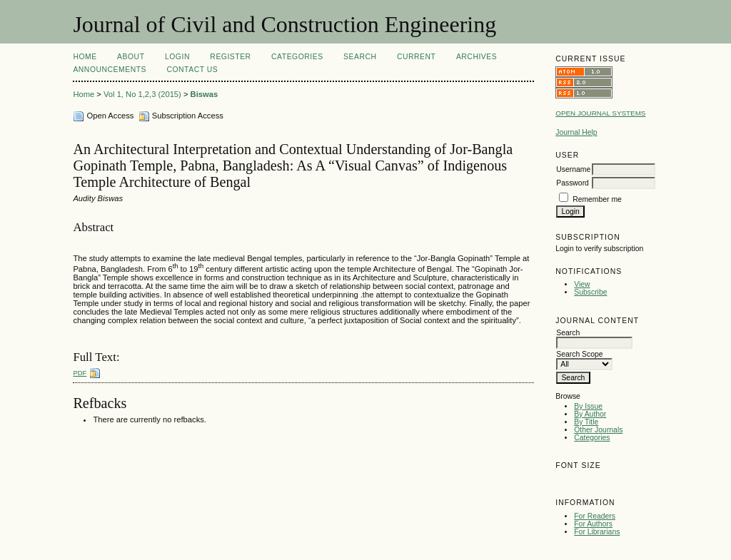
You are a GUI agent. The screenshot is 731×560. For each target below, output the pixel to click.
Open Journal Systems (600, 113)
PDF (80, 373)
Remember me (597, 199)
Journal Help (576, 132)
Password (573, 183)
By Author (590, 414)
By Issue (588, 406)
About (131, 57)
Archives (477, 57)
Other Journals (598, 430)
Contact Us (192, 70)
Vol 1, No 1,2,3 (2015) (142, 94)
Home (85, 57)
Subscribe (590, 292)
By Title (586, 422)
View (582, 284)
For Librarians (597, 532)
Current (416, 57)
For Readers (595, 516)
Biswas (205, 94)
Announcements (110, 70)
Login (177, 57)
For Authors (593, 524)
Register (230, 57)
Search (360, 57)
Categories (592, 438)
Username (573, 169)
